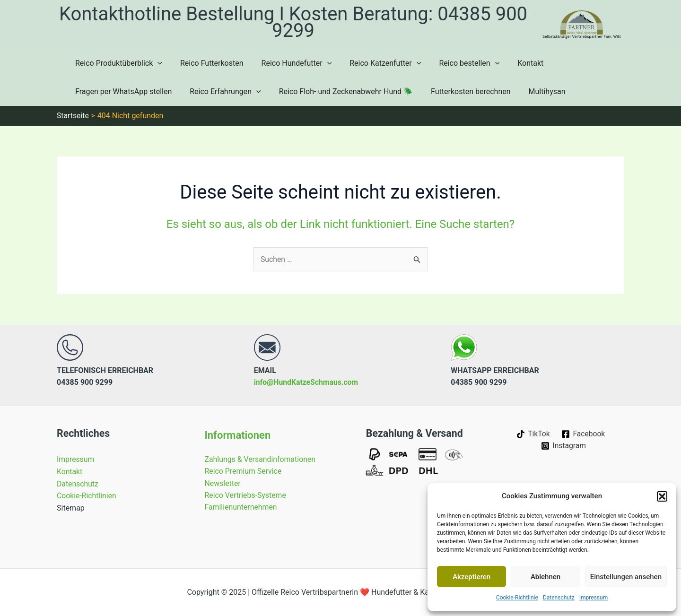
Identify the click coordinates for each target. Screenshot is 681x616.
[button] (662, 496)
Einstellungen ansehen (626, 577)
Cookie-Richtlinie (517, 598)
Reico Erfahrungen (221, 92)
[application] (156, 63)
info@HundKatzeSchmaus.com (307, 382)
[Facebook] (584, 434)
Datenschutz (559, 598)
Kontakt (515, 63)
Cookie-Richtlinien (87, 496)
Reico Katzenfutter (375, 63)
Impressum (594, 598)
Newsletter (223, 483)
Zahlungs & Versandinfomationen (261, 459)
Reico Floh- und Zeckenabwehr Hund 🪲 (339, 91)
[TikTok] (533, 434)
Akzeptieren (471, 577)
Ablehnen (546, 577)
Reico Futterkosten (208, 63)
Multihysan (534, 91)
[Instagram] (563, 446)
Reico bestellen (456, 63)
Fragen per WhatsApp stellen (122, 91)
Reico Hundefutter (290, 63)
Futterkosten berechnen (461, 91)
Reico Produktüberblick (117, 63)
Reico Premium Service (244, 471)
